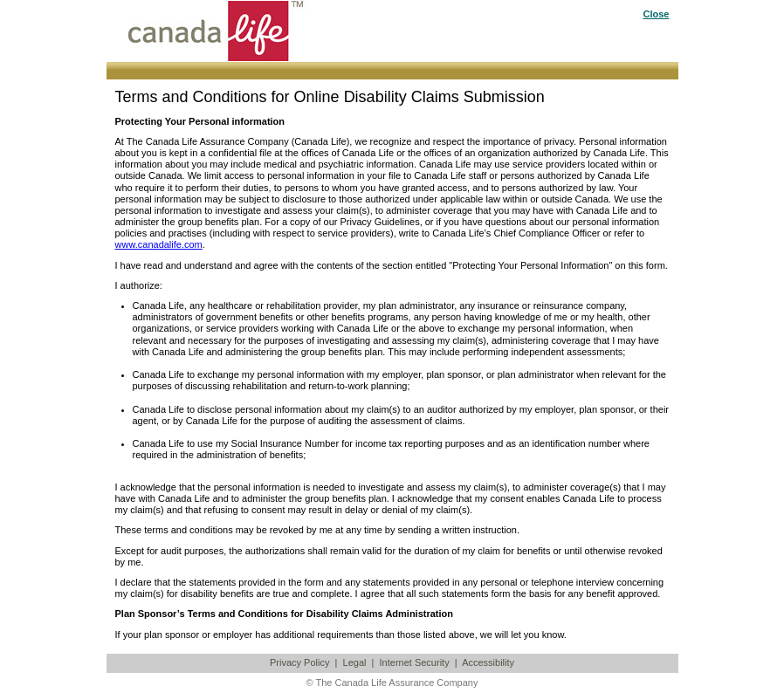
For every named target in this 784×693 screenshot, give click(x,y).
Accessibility (488, 662)
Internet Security (415, 662)
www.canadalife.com (159, 244)
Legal (355, 662)
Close (657, 14)
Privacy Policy (299, 662)
